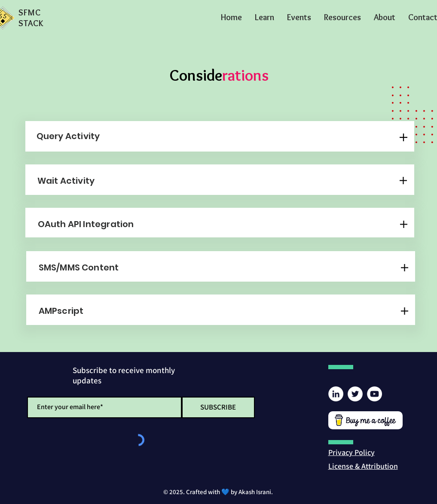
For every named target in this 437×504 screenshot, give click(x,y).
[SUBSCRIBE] (218, 407)
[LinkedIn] (336, 394)
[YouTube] (374, 394)
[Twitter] (355, 394)
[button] (264, 17)
